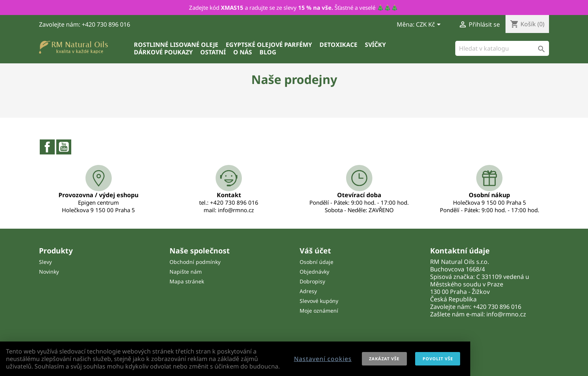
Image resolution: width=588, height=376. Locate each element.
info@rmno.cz (506, 314)
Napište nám (186, 272)
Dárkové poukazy (163, 52)
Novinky (49, 272)
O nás (243, 52)
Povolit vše (438, 359)
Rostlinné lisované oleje (176, 45)
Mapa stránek (187, 281)
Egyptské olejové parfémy (269, 45)
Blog (268, 52)
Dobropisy (312, 281)
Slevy (45, 262)
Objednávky (314, 272)
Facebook (47, 147)
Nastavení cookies (323, 359)
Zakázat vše (384, 359)
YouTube (64, 147)
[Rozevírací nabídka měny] (430, 25)
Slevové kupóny (319, 301)
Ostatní (213, 52)
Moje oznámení (319, 311)
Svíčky (375, 45)
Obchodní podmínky (195, 262)
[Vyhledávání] (502, 48)
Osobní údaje (316, 262)
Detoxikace (338, 45)
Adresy (308, 291)
